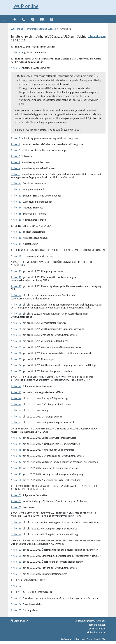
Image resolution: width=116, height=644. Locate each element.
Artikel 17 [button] (16, 231)
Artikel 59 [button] (16, 561)
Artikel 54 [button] (16, 522)
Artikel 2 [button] (15, 68)
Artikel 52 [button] (16, 501)
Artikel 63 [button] (16, 598)
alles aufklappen (97, 36)
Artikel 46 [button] (16, 456)
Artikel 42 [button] (16, 422)
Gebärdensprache (96, 632)
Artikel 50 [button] (16, 480)
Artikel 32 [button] (16, 353)
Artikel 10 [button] (16, 183)
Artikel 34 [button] (16, 365)
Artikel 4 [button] (15, 144)
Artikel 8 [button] (15, 168)
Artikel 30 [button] (16, 341)
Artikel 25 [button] (16, 304)
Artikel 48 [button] (16, 468)
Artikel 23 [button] (16, 286)
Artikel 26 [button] (16, 313)
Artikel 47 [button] (16, 462)
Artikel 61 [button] (16, 574)
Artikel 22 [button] (16, 277)
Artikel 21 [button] (16, 271)
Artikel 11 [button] (16, 189)
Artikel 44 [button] (16, 444)
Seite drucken (19, 621)
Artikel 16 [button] (16, 220)
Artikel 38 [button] (16, 398)
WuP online (26, 6)
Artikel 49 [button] (16, 474)
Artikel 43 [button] (16, 438)
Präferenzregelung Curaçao (42, 29)
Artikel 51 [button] (16, 495)
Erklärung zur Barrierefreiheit (90, 621)
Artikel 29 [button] (16, 335)
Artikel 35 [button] (16, 371)
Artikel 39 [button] (16, 404)
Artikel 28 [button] (16, 329)
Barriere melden (97, 624)
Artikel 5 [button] (15, 150)
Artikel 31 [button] (16, 347)
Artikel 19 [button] (16, 244)
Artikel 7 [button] (15, 162)
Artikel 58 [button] (16, 556)
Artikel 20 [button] (16, 256)
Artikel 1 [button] (15, 52)
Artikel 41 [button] (16, 416)
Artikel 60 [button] (16, 568)
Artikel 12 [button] (16, 195)
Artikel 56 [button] (16, 534)
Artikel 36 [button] (16, 386)
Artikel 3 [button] (15, 138)
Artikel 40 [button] (16, 410)
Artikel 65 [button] (16, 610)
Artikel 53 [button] (16, 507)
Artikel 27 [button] (16, 323)
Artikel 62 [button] (16, 586)
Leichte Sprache (97, 628)
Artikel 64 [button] (16, 604)
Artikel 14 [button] (16, 207)
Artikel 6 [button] (15, 156)
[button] (5, 19)
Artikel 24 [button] (16, 295)
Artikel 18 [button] (16, 238)
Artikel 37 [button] (16, 392)
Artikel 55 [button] (16, 528)
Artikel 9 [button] (15, 174)
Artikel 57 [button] (16, 550)
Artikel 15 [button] (16, 213)
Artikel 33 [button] (16, 359)
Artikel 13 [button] (16, 201)
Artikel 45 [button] (16, 450)
